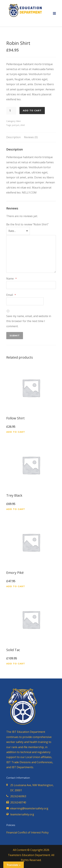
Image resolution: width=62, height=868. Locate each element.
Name (11, 279)
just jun (16, 125)
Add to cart (32, 110)
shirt (23, 125)
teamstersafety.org (22, 814)
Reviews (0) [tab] (31, 137)
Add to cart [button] (16, 432)
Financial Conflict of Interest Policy (27, 832)
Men (19, 121)
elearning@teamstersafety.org (29, 808)
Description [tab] (13, 137)
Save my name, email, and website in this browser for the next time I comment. (29, 321)
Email (11, 295)
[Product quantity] (11, 111)
